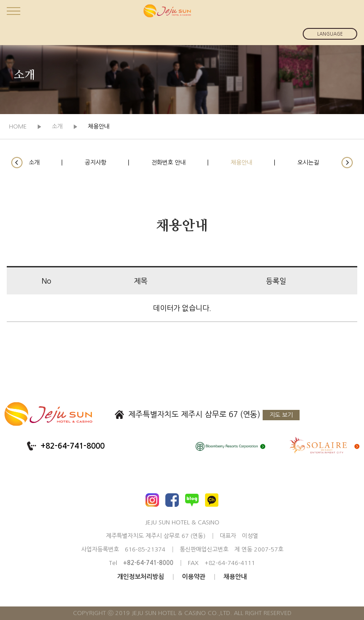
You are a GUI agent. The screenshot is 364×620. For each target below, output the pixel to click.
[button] (17, 163)
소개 (34, 163)
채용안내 (241, 163)
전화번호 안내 (168, 163)
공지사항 (96, 163)
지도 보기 (281, 415)
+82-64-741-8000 (73, 446)
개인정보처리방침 (141, 577)
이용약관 (194, 577)
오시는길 (308, 163)
